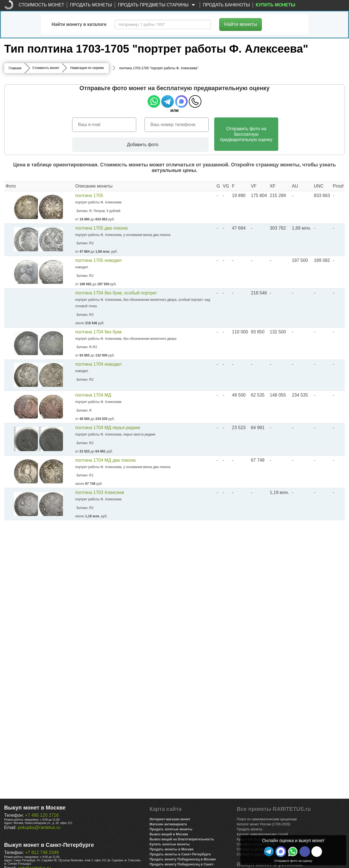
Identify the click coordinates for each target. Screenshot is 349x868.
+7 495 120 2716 (42, 815)
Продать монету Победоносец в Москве (183, 859)
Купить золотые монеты (170, 844)
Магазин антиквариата (168, 824)
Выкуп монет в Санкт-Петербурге (49, 845)
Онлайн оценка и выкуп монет (293, 841)
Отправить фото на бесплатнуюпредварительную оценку (246, 134)
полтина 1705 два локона (101, 228)
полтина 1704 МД (93, 395)
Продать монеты (91, 5)
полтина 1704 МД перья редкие (108, 428)
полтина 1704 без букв (98, 332)
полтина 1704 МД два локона (105, 460)
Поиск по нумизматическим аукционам (267, 819)
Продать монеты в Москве (172, 849)
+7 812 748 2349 (42, 853)
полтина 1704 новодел (98, 364)
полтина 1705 (89, 196)
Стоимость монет (41, 5)
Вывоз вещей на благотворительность (182, 839)
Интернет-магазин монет (170, 819)
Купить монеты (275, 5)
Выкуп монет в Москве (35, 808)
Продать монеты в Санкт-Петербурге (180, 854)
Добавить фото (140, 145)
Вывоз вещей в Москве (169, 834)
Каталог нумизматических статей (262, 834)
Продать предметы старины (157, 5)
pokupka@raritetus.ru (39, 828)
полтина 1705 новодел (98, 260)
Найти (241, 24)
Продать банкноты (226, 5)
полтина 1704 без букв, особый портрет (116, 293)
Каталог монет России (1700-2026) (263, 824)
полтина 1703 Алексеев (100, 493)
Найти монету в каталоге (79, 24)
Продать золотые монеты (171, 829)
